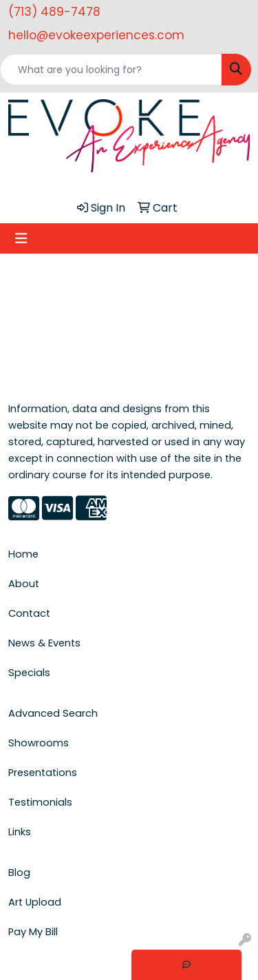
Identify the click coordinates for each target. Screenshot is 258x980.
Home (23, 554)
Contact (29, 613)
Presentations (43, 773)
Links (20, 832)
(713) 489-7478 (54, 12)
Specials (29, 673)
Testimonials (40, 802)
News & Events (44, 643)
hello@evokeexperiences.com (96, 35)
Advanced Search (53, 713)
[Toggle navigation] (21, 238)
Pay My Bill (33, 932)
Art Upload (35, 902)
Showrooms (39, 743)
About (24, 584)
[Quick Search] (111, 70)
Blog (19, 872)
